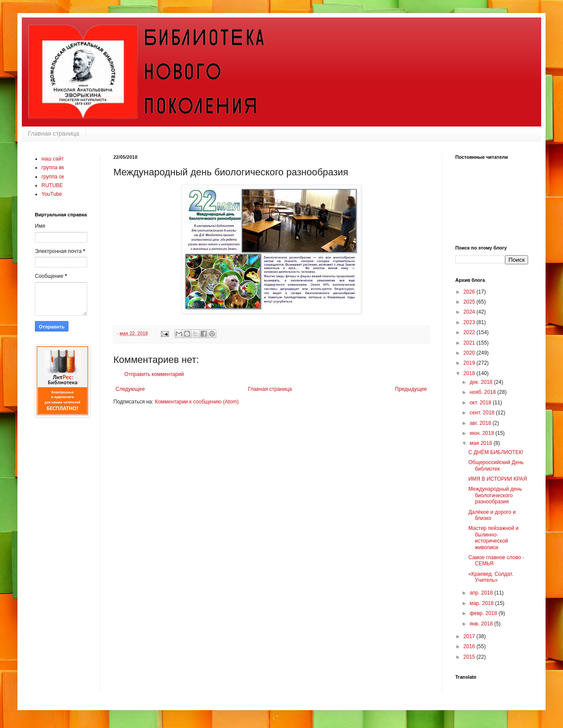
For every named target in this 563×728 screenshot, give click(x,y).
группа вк (53, 167)
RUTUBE (52, 185)
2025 (470, 302)
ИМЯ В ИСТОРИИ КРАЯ (498, 479)
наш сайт (53, 159)
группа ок (53, 177)
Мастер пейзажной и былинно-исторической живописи (493, 538)
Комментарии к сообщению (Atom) (197, 402)
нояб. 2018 (483, 392)
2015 (470, 657)
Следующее (130, 389)
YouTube (52, 194)
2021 (470, 343)
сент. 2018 (483, 413)
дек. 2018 (482, 382)
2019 (470, 363)
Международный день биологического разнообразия (495, 495)
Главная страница (54, 133)
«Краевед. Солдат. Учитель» (491, 577)
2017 (470, 636)
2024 (470, 312)
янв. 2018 (482, 624)
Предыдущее (411, 389)
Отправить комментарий (154, 374)
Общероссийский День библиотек (496, 465)
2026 (470, 292)
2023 (470, 322)
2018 (470, 373)
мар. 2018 (482, 603)
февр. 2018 (484, 613)
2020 (470, 353)
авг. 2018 (481, 423)
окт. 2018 (481, 403)
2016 (470, 646)
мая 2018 (482, 443)
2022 (470, 332)
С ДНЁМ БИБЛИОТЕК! (496, 452)
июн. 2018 (483, 433)
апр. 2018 (482, 593)
